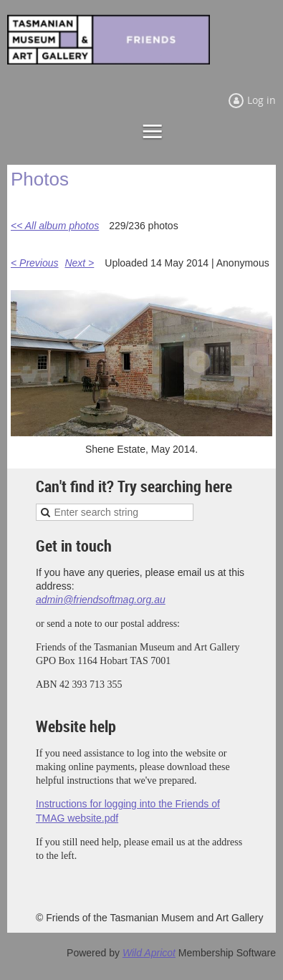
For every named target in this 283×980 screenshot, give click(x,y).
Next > (79, 263)
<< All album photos (55, 226)
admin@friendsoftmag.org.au (101, 600)
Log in (262, 100)
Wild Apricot (149, 953)
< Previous (35, 263)
